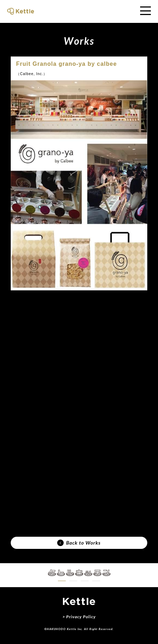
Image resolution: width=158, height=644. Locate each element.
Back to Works (79, 543)
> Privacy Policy (79, 617)
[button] (62, 581)
